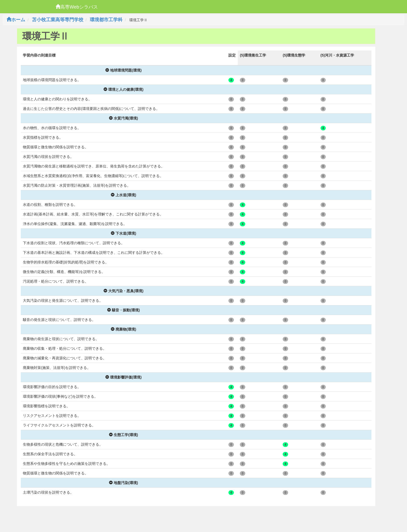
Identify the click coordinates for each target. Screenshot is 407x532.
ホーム (16, 20)
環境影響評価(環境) (123, 377)
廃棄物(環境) (123, 329)
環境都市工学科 (106, 20)
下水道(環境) (123, 233)
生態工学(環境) (123, 435)
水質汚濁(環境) (123, 118)
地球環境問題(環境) (123, 70)
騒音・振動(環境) (123, 310)
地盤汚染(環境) (123, 483)
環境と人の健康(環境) (123, 89)
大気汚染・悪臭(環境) (123, 291)
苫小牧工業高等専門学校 (58, 20)
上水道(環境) (123, 195)
